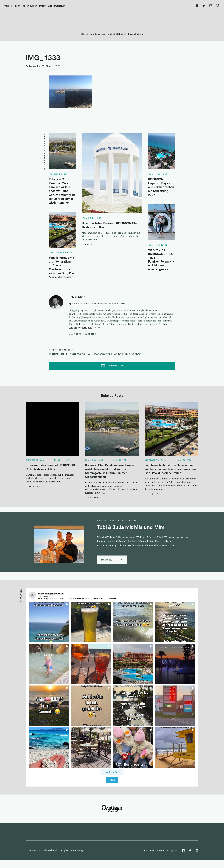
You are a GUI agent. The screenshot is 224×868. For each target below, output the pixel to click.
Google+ (73, 343)
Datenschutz (46, 6)
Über (7, 6)
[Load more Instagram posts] (112, 788)
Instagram (87, 343)
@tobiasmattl (82, 339)
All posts (75, 349)
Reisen (85, 49)
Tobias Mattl (32, 81)
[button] (49, 637)
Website (91, 349)
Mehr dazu (107, 575)
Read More (90, 260)
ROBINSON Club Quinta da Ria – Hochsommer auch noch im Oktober (95, 369)
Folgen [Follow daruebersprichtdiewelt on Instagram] (112, 795)
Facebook (163, 339)
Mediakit (16, 6)
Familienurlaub (98, 49)
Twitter (160, 866)
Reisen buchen (30, 6)
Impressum (60, 6)
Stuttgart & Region (117, 49)
